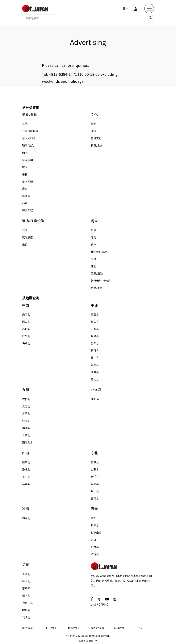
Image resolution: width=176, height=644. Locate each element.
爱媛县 (26, 469)
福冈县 (26, 428)
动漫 (94, 131)
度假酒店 (27, 237)
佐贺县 (26, 399)
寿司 (25, 189)
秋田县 (95, 491)
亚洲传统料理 (30, 131)
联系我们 (73, 628)
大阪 (94, 540)
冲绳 (26, 509)
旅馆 (25, 244)
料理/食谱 (97, 145)
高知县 (26, 484)
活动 (94, 237)
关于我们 (50, 628)
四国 (26, 453)
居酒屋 (26, 196)
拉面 (25, 167)
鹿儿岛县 (27, 442)
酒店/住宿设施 (33, 221)
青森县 (95, 498)
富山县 (95, 322)
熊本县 (26, 421)
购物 (94, 244)
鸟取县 (26, 343)
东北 (94, 453)
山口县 (26, 314)
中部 (94, 305)
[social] (92, 599)
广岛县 (26, 336)
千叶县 (26, 574)
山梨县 (95, 329)
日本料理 (27, 181)
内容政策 (119, 628)
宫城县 (95, 462)
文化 (94, 114)
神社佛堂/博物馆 (101, 281)
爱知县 (95, 343)
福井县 (95, 365)
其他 (25, 124)
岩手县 (95, 477)
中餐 (25, 174)
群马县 (26, 610)
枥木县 (26, 595)
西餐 (25, 203)
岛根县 (26, 329)
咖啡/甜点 (28, 145)
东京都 (26, 588)
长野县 (95, 372)
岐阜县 (95, 336)
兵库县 (95, 525)
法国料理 (27, 160)
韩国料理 (27, 210)
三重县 (95, 314)
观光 (94, 221)
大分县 (26, 406)
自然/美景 (97, 288)
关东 (26, 565)
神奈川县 (27, 603)
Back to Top (88, 641)
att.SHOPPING (100, 604)
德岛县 (26, 462)
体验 (94, 266)
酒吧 (25, 153)
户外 (94, 230)
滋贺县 (95, 554)
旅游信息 (27, 628)
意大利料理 (29, 138)
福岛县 (95, 484)
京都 (94, 518)
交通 (94, 259)
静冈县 (95, 379)
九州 (26, 390)
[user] (136, 9)
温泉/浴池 (97, 273)
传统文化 (96, 138)
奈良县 (95, 547)
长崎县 (26, 435)
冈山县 (26, 322)
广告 (139, 628)
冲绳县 (26, 518)
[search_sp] (151, 18)
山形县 (95, 469)
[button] (125, 9)
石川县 (95, 357)
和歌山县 (96, 533)
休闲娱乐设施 (99, 252)
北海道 (96, 390)
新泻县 (95, 350)
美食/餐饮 (30, 114)
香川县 (26, 477)
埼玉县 (26, 581)
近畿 (94, 509)
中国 (26, 305)
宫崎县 (26, 413)
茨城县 (26, 617)
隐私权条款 (98, 628)
